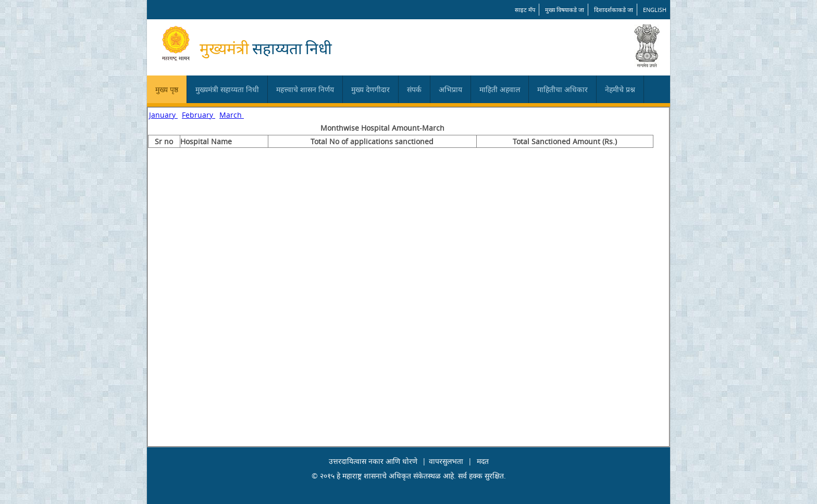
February (199, 115)
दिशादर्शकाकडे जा (614, 10)
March (232, 115)
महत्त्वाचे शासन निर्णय (305, 89)
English (655, 10)
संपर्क (414, 89)
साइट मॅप (525, 10)
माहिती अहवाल (500, 89)
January (163, 115)
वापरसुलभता (446, 461)
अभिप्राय (450, 89)
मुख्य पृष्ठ (167, 89)
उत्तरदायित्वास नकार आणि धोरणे (373, 461)
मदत (483, 461)
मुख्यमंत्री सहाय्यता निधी (227, 89)
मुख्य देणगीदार (370, 89)
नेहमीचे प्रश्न (620, 89)
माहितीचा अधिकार (562, 89)
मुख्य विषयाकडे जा (565, 10)
